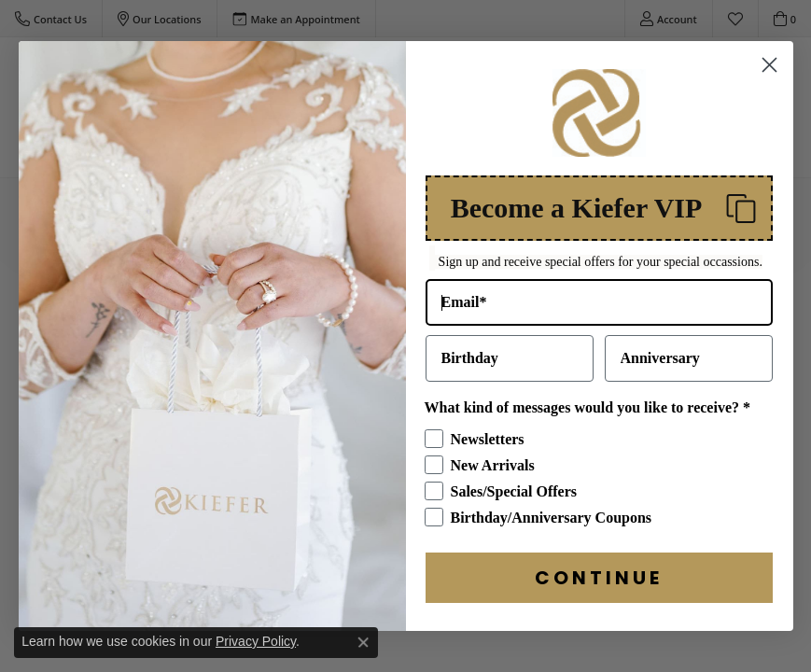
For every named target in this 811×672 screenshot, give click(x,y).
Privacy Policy (256, 641)
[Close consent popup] (363, 642)
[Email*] (599, 316)
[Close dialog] (769, 79)
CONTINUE (599, 592)
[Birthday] (510, 372)
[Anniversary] (689, 372)
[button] (599, 222)
